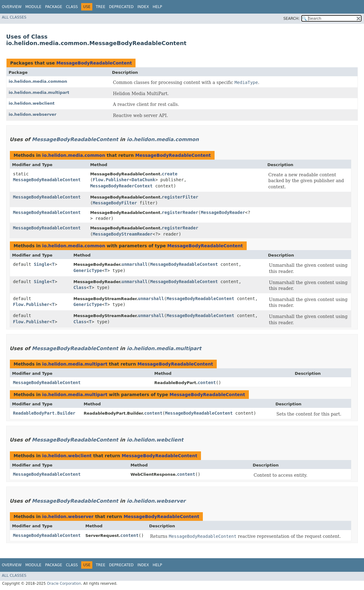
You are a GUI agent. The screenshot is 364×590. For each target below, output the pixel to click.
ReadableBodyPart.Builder (44, 413)
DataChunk (144, 180)
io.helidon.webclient (32, 103)
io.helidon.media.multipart (39, 92)
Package (54, 7)
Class (72, 7)
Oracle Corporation (64, 584)
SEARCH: (292, 19)
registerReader (180, 212)
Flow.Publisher (111, 180)
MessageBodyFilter (115, 203)
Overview (12, 7)
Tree (100, 7)
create (170, 174)
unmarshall (135, 264)
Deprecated (121, 7)
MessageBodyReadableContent (94, 63)
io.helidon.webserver (33, 114)
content (207, 383)
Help (157, 7)
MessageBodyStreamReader (123, 234)
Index (143, 7)
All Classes (14, 17)
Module (33, 7)
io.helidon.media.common (38, 81)
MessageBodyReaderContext (121, 186)
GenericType (88, 270)
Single (42, 264)
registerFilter (180, 197)
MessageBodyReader (223, 212)
